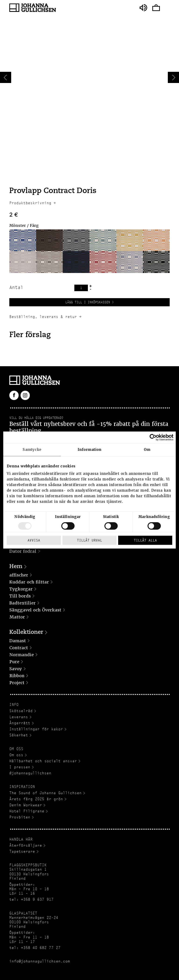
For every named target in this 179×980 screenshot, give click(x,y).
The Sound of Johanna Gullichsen (45, 793)
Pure (14, 662)
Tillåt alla (145, 540)
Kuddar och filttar (29, 582)
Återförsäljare (26, 845)
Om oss (16, 755)
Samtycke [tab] (32, 450)
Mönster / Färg (24, 226)
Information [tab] (89, 450)
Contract (19, 648)
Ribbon (17, 676)
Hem (16, 567)
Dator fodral (23, 551)
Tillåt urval (89, 540)
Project (17, 683)
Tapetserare (22, 851)
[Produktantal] (81, 288)
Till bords (20, 596)
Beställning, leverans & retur (43, 317)
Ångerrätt (20, 723)
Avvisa (34, 540)
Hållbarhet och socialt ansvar (43, 761)
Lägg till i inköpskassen (88, 302)
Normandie (22, 655)
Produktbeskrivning (30, 203)
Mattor (17, 617)
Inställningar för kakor (36, 729)
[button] (23, 240)
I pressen (20, 767)
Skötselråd (21, 711)
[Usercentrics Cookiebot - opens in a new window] (153, 437)
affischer (19, 575)
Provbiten (20, 817)
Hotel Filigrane (27, 811)
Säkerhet (19, 735)
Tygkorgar (21, 589)
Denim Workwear (26, 805)
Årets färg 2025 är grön (36, 799)
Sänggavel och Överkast (35, 610)
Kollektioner (26, 632)
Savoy (16, 669)
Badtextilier (22, 603)
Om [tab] (147, 450)
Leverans (19, 717)
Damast (18, 641)
